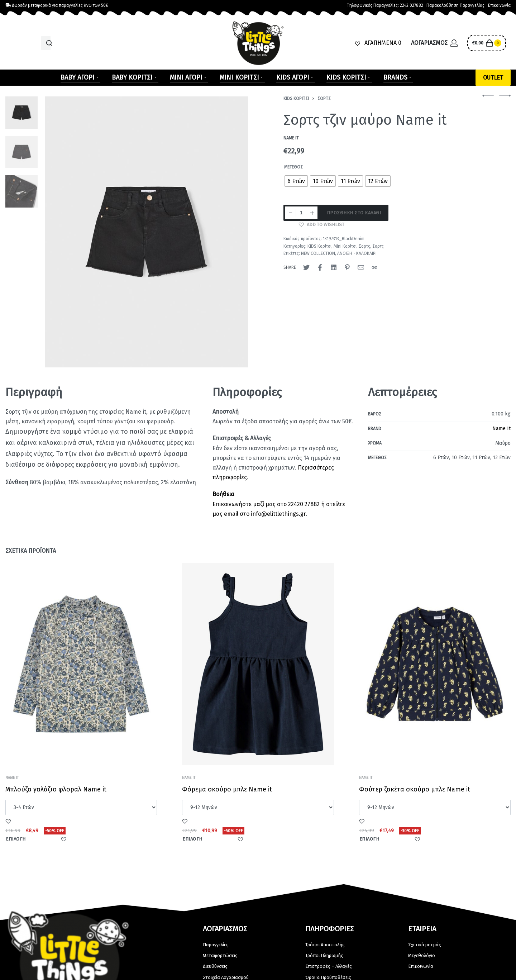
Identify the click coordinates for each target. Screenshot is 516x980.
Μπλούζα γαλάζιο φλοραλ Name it (56, 791)
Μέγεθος (293, 167)
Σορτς (324, 99)
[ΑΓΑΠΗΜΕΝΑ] (378, 43)
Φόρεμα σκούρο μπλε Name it (228, 793)
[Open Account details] (434, 43)
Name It (501, 429)
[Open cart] (486, 43)
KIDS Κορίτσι (296, 99)
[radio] (296, 181)
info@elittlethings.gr (278, 514)
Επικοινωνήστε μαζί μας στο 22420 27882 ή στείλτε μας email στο (279, 504)
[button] (493, 78)
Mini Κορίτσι (345, 246)
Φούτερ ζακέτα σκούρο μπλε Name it (415, 796)
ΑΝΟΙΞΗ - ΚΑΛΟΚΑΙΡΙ (357, 253)
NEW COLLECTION (318, 253)
